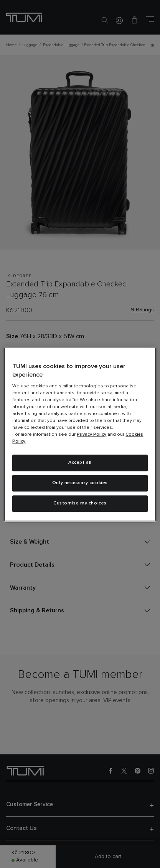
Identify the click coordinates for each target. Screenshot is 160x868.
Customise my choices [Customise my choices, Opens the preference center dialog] (80, 503)
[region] (80, 434)
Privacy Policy (92, 435)
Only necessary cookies (80, 483)
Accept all (80, 463)
